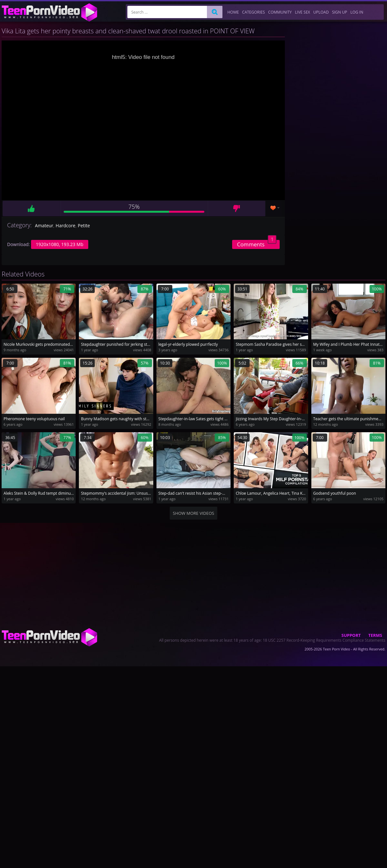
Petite (84, 225)
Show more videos (194, 513)
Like (31, 209)
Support (351, 635)
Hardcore (65, 225)
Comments (257, 244)
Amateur (44, 225)
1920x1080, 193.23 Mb (60, 244)
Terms (375, 635)
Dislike (236, 209)
